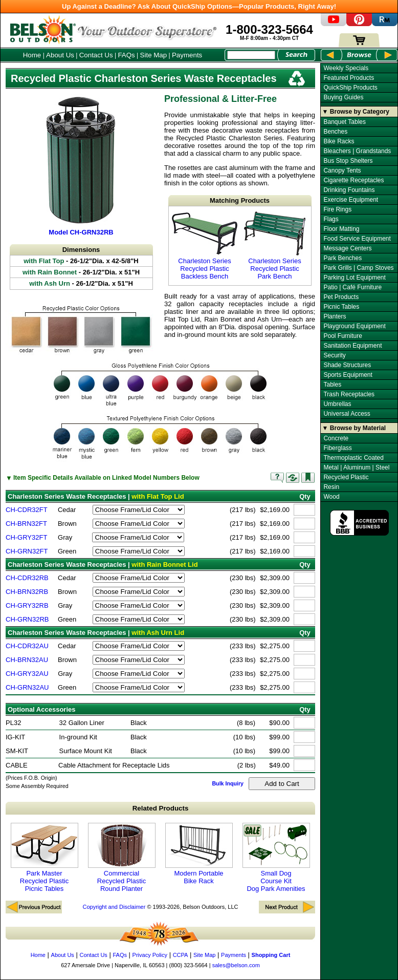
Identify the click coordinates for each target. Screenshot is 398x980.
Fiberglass (337, 448)
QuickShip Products (350, 88)
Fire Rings (337, 209)
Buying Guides (343, 97)
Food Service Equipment (357, 239)
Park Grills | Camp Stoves (358, 268)
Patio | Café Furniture (352, 287)
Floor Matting (341, 229)
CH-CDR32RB (27, 578)
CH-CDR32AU (27, 646)
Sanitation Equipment (352, 346)
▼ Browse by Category (356, 112)
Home (32, 55)
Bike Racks (339, 141)
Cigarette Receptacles (353, 180)
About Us (60, 55)
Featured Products (349, 78)
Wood (331, 497)
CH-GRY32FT (26, 537)
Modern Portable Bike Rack (199, 854)
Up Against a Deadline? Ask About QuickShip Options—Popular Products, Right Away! (199, 6)
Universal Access (347, 414)
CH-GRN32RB (27, 619)
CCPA (181, 955)
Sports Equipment (348, 375)
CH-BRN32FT (26, 524)
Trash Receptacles (349, 394)
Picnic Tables (341, 307)
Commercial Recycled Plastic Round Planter (122, 858)
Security (334, 355)
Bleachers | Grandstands (357, 151)
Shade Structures (347, 365)
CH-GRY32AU (27, 674)
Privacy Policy (150, 955)
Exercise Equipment (351, 200)
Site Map (154, 55)
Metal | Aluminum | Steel (356, 467)
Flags (331, 219)
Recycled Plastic (346, 477)
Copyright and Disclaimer (114, 907)
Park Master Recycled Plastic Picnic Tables (45, 858)
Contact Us (96, 55)
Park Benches (342, 258)
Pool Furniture (342, 336)
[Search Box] (251, 55)
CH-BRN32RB (27, 592)
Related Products (161, 808)
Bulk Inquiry (228, 783)
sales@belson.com (236, 965)
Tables (332, 385)
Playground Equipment (354, 326)
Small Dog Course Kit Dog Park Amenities (276, 858)
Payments (187, 55)
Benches (335, 132)
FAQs (126, 55)
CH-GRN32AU (27, 687)
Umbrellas (337, 404)
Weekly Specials (346, 68)
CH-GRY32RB (27, 605)
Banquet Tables (345, 122)
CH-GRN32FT (27, 551)
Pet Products (341, 297)
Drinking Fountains (349, 190)
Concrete (336, 438)
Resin (331, 487)
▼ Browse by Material (354, 428)
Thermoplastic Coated (353, 458)
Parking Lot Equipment (354, 278)
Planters (335, 316)
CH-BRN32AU (27, 660)
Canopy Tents (342, 171)
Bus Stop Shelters (348, 161)
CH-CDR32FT (27, 510)
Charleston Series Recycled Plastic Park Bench (275, 246)
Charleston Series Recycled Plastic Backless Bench (205, 246)
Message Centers (347, 248)
